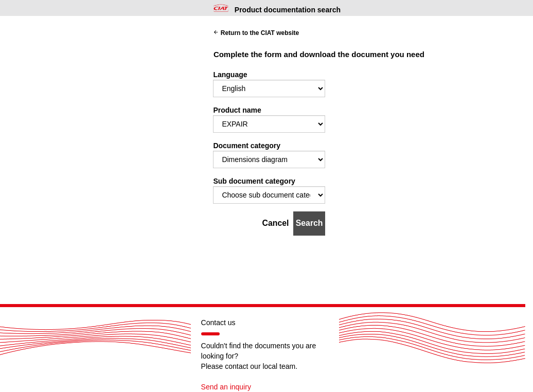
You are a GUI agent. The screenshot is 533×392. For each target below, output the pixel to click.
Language (230, 75)
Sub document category (254, 181)
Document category (247, 146)
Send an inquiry (226, 387)
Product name (237, 110)
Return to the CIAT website (256, 33)
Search (309, 223)
